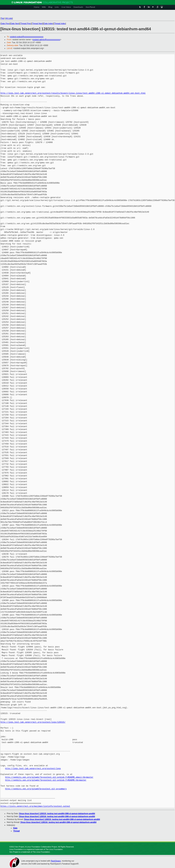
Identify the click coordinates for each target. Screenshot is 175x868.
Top (2, 18)
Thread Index (60, 24)
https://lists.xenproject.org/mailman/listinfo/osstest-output (35, 806)
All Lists (9, 18)
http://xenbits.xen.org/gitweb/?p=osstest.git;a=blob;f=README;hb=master (46, 780)
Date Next (15, 24)
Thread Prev (25, 24)
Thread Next (37, 24)
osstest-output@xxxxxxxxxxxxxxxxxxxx (27, 37)
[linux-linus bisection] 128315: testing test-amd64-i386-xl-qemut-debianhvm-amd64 (57, 814)
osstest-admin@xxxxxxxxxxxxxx (46, 40)
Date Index (48, 24)
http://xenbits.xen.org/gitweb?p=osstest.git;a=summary (36, 789)
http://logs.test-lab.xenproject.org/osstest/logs (33, 769)
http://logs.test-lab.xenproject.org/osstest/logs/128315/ (33, 722)
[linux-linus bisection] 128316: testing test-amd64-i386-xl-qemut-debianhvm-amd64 (57, 816)
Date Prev (5, 24)
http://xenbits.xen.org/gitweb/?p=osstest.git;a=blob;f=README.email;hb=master (49, 777)
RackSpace (56, 861)
